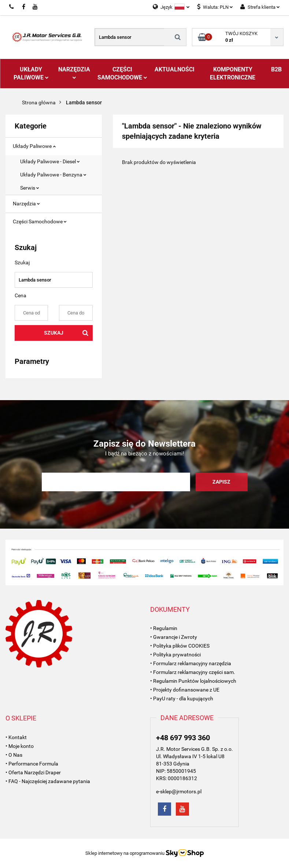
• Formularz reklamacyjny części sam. (193, 672)
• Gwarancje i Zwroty (174, 637)
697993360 (12, 7)
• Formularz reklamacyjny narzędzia (191, 663)
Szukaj (54, 333)
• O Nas (14, 755)
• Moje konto (20, 746)
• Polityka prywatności (175, 655)
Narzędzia (74, 72)
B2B (276, 69)
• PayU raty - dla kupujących (182, 699)
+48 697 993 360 (183, 738)
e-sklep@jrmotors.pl (179, 791)
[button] (170, 610)
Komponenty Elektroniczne (233, 73)
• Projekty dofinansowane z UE (185, 690)
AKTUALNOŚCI (175, 69)
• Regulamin (164, 628)
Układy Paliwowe (31, 73)
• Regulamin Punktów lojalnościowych (193, 681)
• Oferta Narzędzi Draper (33, 772)
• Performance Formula (32, 764)
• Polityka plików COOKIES (180, 646)
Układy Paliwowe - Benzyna (53, 175)
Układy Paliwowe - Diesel (50, 161)
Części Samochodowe (122, 73)
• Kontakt (16, 737)
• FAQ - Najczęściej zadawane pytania (48, 781)
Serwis (30, 188)
